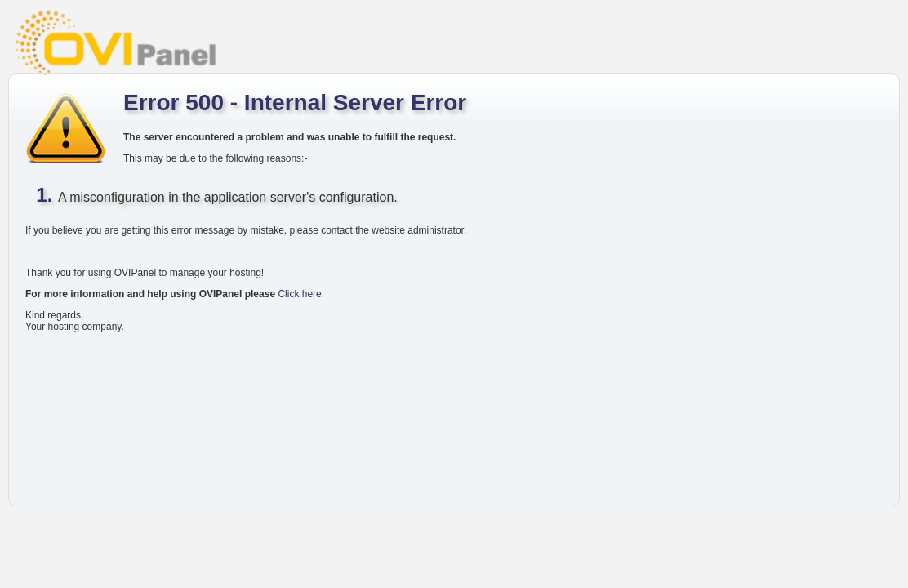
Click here (299, 294)
